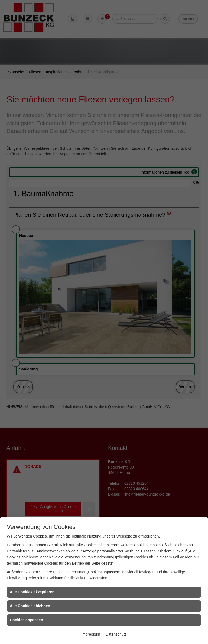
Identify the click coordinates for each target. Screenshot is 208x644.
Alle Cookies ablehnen (30, 606)
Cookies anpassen (26, 620)
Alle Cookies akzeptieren (32, 592)
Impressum (91, 634)
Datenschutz (116, 634)
